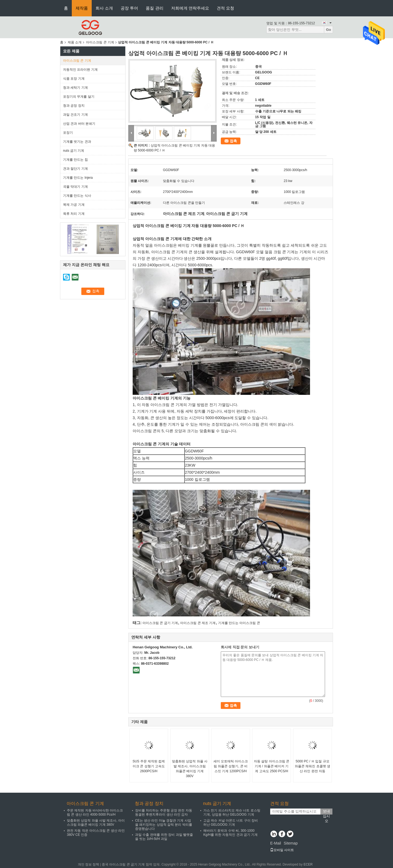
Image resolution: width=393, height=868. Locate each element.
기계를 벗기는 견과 (77, 142)
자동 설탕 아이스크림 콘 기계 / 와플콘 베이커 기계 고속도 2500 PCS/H (272, 766)
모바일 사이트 (282, 850)
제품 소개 (75, 42)
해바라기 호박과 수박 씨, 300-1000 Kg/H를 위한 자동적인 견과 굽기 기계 (230, 833)
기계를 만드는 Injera (78, 178)
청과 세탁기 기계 (75, 88)
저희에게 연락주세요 (190, 8)
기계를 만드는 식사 (77, 196)
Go (328, 30)
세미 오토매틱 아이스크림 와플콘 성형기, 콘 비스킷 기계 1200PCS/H (231, 766)
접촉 (233, 141)
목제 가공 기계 (74, 205)
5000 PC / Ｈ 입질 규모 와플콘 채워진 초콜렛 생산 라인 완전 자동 (312, 766)
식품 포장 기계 (74, 79)
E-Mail (276, 843)
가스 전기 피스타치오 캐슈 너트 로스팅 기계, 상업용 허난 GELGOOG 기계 (232, 812)
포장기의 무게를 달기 (79, 97)
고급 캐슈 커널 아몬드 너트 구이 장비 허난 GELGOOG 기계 (231, 823)
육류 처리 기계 (74, 214)
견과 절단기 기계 (75, 169)
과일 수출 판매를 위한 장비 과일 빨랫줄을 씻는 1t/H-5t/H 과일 (164, 837)
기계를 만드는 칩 (75, 160)
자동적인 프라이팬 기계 (80, 70)
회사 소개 (104, 8)
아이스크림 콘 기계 (100, 42)
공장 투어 (129, 8)
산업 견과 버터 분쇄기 (79, 124)
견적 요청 (225, 8)
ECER (308, 864)
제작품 (82, 8)
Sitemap (291, 843)
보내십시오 (326, 812)
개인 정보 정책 (89, 864)
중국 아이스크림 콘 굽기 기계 (123, 864)
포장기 (68, 133)
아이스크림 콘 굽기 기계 (160, 623)
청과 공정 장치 (74, 106)
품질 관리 (154, 8)
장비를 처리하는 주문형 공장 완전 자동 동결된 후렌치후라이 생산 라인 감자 (164, 812)
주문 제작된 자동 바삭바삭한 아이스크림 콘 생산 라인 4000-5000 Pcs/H (95, 812)
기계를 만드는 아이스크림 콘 (239, 623)
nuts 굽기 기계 (74, 151)
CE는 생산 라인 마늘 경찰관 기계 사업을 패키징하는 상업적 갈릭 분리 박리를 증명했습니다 (164, 825)
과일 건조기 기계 (75, 115)
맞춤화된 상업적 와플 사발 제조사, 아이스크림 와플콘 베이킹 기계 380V (190, 769)
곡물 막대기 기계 (75, 187)
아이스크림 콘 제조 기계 (198, 623)
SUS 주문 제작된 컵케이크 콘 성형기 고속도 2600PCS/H (149, 766)
